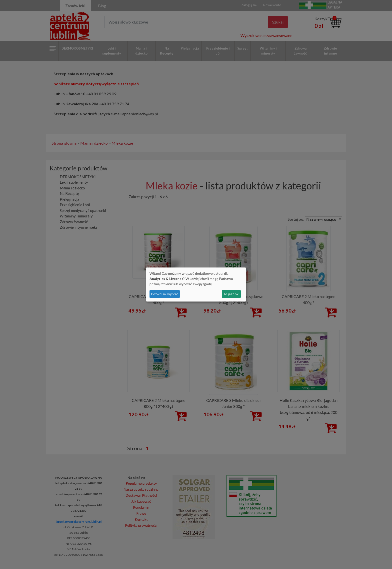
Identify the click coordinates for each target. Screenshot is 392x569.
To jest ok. (231, 294)
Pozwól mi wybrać (165, 294)
